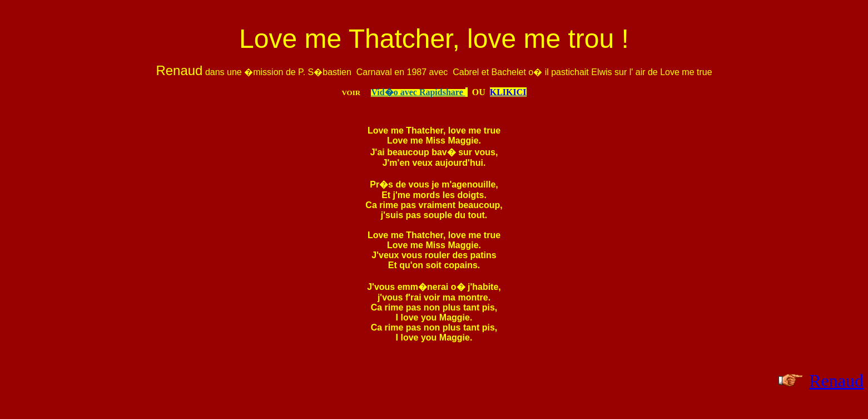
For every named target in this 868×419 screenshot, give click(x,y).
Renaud (836, 381)
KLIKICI (508, 92)
